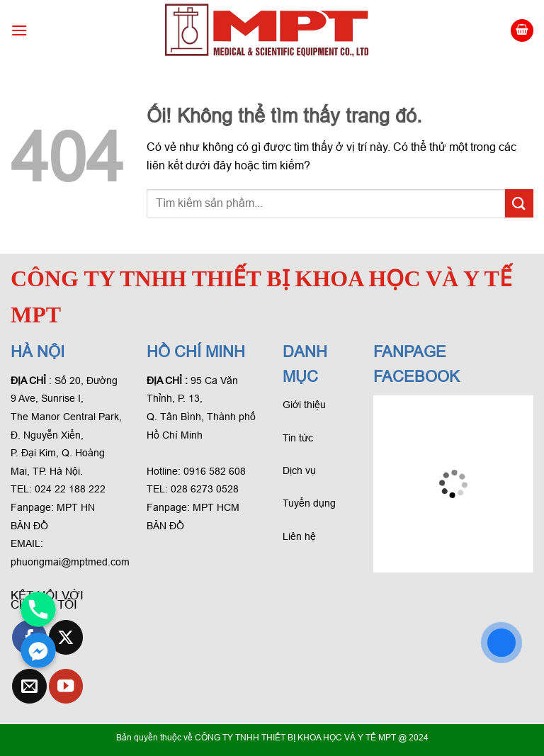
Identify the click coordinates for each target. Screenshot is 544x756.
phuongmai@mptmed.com (70, 562)
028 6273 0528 (206, 489)
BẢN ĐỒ (29, 526)
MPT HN (76, 507)
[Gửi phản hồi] (519, 203)
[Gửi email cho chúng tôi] (29, 686)
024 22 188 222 (70, 489)
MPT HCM (216, 507)
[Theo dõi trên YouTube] (66, 686)
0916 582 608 (215, 471)
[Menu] (19, 30)
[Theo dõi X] (66, 637)
